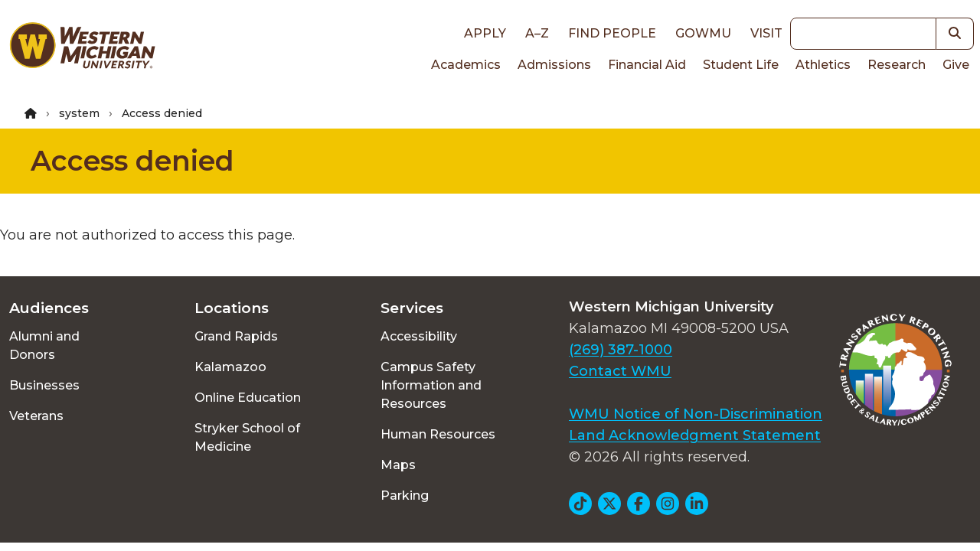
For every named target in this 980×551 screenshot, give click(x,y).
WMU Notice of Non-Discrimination (696, 414)
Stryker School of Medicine (247, 437)
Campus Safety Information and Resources (431, 385)
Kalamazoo (230, 367)
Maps (398, 465)
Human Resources (438, 434)
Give (956, 65)
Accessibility (419, 336)
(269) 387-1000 (621, 350)
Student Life (741, 65)
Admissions (554, 65)
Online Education (248, 398)
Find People (612, 33)
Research (897, 65)
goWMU (703, 33)
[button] (955, 34)
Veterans (36, 416)
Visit (766, 33)
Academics (466, 65)
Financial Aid (647, 65)
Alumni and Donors (44, 346)
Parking (405, 496)
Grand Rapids (236, 336)
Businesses (44, 385)
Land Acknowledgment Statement (695, 435)
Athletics (823, 65)
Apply (485, 33)
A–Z (537, 33)
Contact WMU (620, 371)
